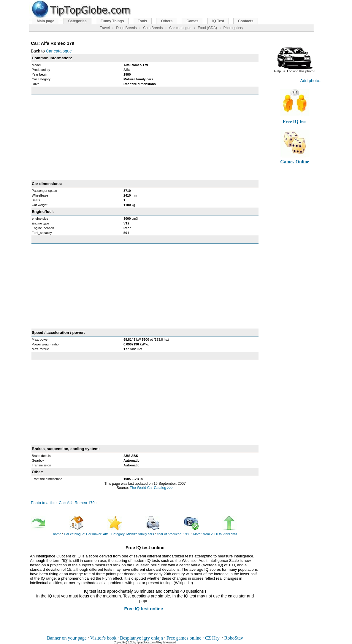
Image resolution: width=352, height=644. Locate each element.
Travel (105, 28)
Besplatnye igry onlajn (141, 638)
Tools (142, 21)
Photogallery (233, 28)
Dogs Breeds (126, 28)
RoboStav (234, 638)
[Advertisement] (145, 137)
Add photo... (311, 81)
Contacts (246, 21)
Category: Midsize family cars (133, 534)
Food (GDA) (207, 28)
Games (192, 21)
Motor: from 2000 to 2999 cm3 (215, 534)
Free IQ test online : (145, 609)
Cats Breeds (153, 28)
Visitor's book (103, 638)
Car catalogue (59, 51)
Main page (46, 21)
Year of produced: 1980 (174, 534)
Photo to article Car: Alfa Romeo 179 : (64, 503)
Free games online (184, 638)
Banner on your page (67, 638)
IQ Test (218, 21)
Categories (77, 21)
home (57, 534)
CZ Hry (212, 638)
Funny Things (112, 21)
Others (167, 21)
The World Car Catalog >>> (152, 488)
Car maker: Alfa (97, 534)
